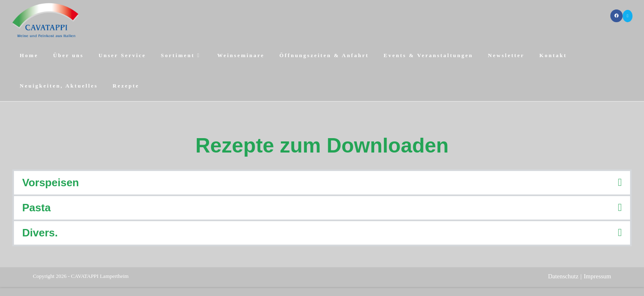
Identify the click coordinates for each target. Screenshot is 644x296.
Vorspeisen (51, 183)
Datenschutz (563, 276)
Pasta (36, 208)
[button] (322, 183)
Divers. (40, 233)
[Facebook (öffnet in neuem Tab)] (616, 16)
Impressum (597, 276)
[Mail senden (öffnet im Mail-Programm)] (628, 16)
